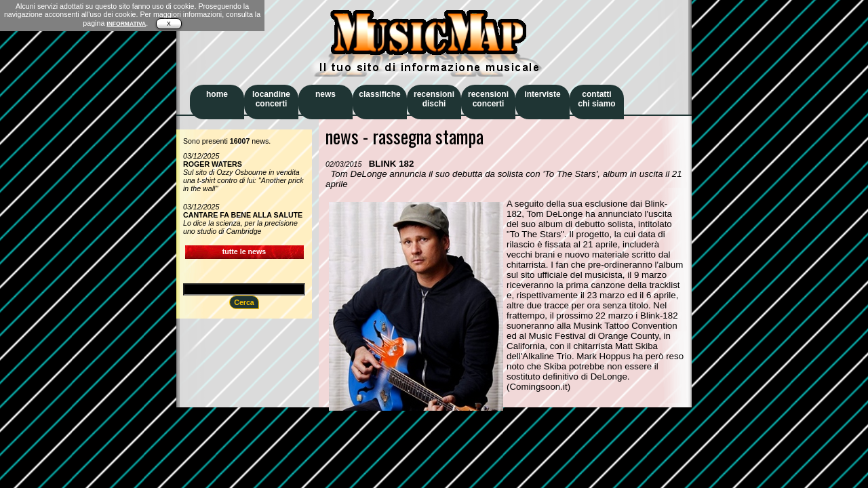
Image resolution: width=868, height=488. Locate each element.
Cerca (244, 302)
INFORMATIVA (126, 24)
